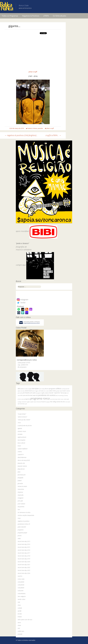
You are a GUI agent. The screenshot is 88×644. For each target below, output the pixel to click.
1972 (19, 423)
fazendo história (22, 466)
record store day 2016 (24, 550)
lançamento (21, 507)
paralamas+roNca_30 (24, 524)
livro (19, 510)
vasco (19, 622)
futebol (30, 128)
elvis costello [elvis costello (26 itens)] (46, 391)
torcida (20, 614)
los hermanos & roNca (24, 512)
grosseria (20, 483)
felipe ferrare (21, 469)
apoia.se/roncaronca (25, 8)
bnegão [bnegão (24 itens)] (30, 389)
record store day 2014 (24, 544)
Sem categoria (22, 596)
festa (19, 472)
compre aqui (21, 265)
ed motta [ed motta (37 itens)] (41, 391)
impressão (21, 495)
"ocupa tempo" (22, 414)
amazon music (22, 431)
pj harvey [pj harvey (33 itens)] (66, 395)
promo (20, 536)
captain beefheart (23, 449)
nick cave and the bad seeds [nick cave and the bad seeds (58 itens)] (28, 395)
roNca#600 (21, 588)
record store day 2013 (24, 541)
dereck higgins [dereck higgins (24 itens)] (35, 391)
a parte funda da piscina (25, 426)
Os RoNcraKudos (60, 16)
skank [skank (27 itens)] (35, 402)
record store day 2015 (24, 547)
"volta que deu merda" (24, 420)
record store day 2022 (24, 567)
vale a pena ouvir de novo (25, 620)
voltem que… (21, 631)
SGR (19, 602)
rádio (19, 538)
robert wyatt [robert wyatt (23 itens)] (66, 399)
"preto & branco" (22, 417)
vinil (19, 628)
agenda (20, 428)
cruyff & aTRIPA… (53, 135)
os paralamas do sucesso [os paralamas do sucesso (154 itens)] (46, 395)
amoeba (20, 434)
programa (21, 530)
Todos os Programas (10, 16)
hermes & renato (22, 486)
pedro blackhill (22, 527)
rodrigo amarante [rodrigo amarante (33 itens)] (22, 402)
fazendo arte (21, 463)
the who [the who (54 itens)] (63, 402)
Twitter (21, 303)
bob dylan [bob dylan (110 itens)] (35, 389)
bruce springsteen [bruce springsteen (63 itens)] (50, 389)
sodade (20, 608)
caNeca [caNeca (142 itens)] (58, 388)
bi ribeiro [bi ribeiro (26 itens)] (26, 389)
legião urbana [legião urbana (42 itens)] (45, 393)
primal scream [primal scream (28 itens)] (21, 399)
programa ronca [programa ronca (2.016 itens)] (40, 398)
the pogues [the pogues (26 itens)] (47, 402)
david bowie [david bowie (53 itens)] (28, 391)
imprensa (20, 492)
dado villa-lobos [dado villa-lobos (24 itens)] (21, 391)
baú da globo (22, 440)
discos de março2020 (24, 460)
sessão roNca (21, 599)
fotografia (20, 478)
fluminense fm (22, 475)
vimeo (19, 625)
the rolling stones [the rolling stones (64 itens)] (55, 402)
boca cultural (21, 443)
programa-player (22, 533)
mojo (19, 518)
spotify (20, 611)
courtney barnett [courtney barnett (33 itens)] (65, 389)
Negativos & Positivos (31, 16)
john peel (20, 501)
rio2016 (20, 576)
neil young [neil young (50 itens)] (63, 393)
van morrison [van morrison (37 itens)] (21, 404)
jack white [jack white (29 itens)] (20, 393)
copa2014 (21, 454)
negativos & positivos (24, 521)
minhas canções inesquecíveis (26, 515)
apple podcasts (22, 437)
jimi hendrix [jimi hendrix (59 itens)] (26, 393)
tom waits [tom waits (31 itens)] (68, 402)
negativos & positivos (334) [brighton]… (21, 135)
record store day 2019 (24, 559)
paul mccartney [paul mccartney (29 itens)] (59, 395)
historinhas (21, 489)
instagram (21, 498)
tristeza (35, 128)
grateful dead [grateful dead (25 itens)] (59, 391)
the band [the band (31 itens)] (39, 402)
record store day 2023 (24, 570)
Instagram (23, 300)
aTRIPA (46, 16)
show (19, 605)
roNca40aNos (22, 594)
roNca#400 (21, 582)
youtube (40, 128)
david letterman (22, 457)
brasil (19, 446)
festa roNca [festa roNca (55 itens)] (53, 391)
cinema (20, 452)
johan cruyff (33, 72)
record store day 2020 (24, 562)
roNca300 (21, 591)
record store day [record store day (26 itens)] (53, 399)
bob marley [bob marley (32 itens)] (42, 389)
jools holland (21, 504)
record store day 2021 (24, 565)
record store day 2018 (24, 556)
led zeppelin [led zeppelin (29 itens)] (38, 393)
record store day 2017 (24, 553)
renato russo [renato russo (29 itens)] (60, 399)
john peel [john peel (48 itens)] (33, 393)
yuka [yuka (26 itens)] (26, 404)
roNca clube (21, 579)
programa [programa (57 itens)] (27, 399)
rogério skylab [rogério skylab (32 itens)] (30, 402)
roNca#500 (21, 585)
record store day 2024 (24, 573)
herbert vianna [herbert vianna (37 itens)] (66, 391)
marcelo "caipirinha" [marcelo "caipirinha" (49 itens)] (55, 393)
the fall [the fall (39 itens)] (43, 402)
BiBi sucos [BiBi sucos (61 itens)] (21, 389)
